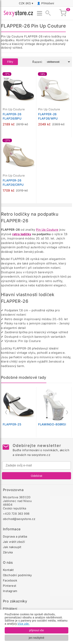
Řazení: (37, 62)
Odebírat (36, 476)
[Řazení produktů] (58, 62)
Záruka (8, 552)
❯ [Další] (67, 412)
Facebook (10, 580)
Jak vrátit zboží (14, 542)
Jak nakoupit (12, 547)
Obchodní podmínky (17, 575)
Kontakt (8, 570)
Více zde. (24, 624)
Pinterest (10, 586)
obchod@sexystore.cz (19, 519)
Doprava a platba (15, 536)
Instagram (10, 591)
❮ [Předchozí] (6, 412)
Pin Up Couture (47, 230)
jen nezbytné (36, 638)
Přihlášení (48, 3)
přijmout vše (36, 630)
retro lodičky (22, 234)
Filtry (10, 62)
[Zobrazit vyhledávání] (47, 13)
